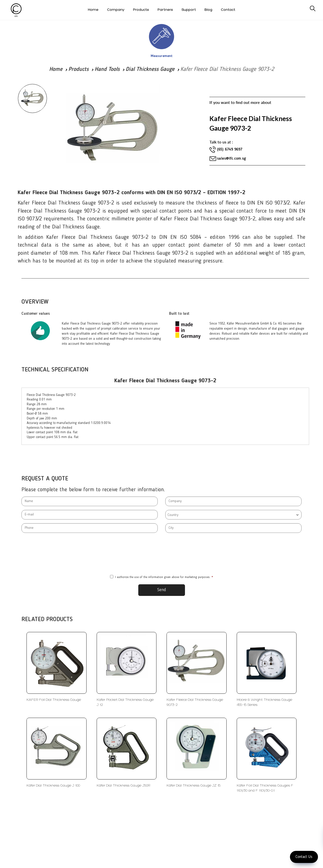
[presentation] (161, 554)
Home (56, 69)
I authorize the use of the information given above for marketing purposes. (161, 577)
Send (162, 590)
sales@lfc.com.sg (231, 159)
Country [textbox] (173, 515)
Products (78, 69)
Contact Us (304, 857)
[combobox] (233, 515)
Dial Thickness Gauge (150, 69)
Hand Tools (107, 69)
